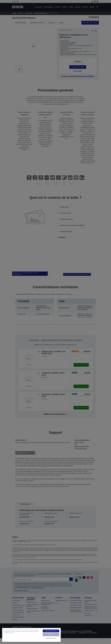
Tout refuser (51, 635)
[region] (31, 635)
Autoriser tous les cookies (51, 631)
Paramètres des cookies (51, 638)
